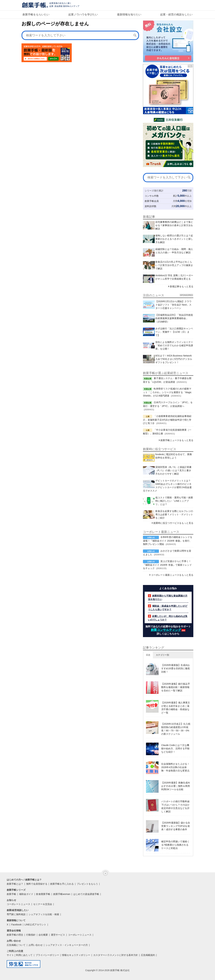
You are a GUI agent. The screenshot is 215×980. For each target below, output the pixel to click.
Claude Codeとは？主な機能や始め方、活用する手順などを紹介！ (175, 748)
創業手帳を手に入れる (62, 884)
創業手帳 (11, 894)
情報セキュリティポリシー (76, 955)
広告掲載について (16, 945)
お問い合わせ (36, 945)
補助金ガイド (26, 894)
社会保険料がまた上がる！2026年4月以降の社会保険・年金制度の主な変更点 (175, 767)
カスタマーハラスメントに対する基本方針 (116, 955)
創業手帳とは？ (15, 884)
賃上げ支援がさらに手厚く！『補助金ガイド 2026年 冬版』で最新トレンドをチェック (167, 565)
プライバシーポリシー (47, 955)
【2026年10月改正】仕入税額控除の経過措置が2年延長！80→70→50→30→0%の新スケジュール (176, 729)
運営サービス (58, 935)
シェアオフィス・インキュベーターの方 (67, 945)
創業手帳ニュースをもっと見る (177, 440)
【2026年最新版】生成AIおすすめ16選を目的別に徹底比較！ (176, 668)
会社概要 (43, 935)
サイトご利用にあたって (20, 955)
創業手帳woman (62, 894)
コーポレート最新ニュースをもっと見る (172, 575)
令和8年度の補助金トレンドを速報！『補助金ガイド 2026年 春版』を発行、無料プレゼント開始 (168, 541)
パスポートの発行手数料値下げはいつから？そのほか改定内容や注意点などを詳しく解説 (175, 806)
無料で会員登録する (37, 884)
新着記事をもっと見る (182, 286)
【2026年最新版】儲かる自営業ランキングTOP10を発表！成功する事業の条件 (176, 826)
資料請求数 (150, 206)
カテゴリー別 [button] (162, 655)
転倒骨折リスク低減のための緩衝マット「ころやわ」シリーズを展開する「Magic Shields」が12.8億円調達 (167, 392)
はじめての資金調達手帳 (86, 894)
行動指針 (31, 935)
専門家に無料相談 (16, 914)
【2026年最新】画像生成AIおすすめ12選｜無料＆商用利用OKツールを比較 (176, 786)
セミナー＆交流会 (43, 904)
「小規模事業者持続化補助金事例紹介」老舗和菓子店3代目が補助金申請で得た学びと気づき (167, 420)
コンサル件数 (152, 196)
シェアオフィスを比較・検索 (44, 914)
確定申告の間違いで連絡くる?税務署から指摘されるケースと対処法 (175, 845)
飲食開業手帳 (43, 894)
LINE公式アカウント (35, 925)
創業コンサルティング (166, 630)
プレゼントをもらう (87, 884)
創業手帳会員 (152, 201)
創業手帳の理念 (15, 935)
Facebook (16, 925)
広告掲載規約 (148, 955)
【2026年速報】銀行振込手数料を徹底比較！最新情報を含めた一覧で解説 (176, 687)
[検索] (135, 35)
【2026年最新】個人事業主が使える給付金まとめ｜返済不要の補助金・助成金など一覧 (176, 708)
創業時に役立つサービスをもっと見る (173, 523)
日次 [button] (148, 655)
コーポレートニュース (18, 904)
